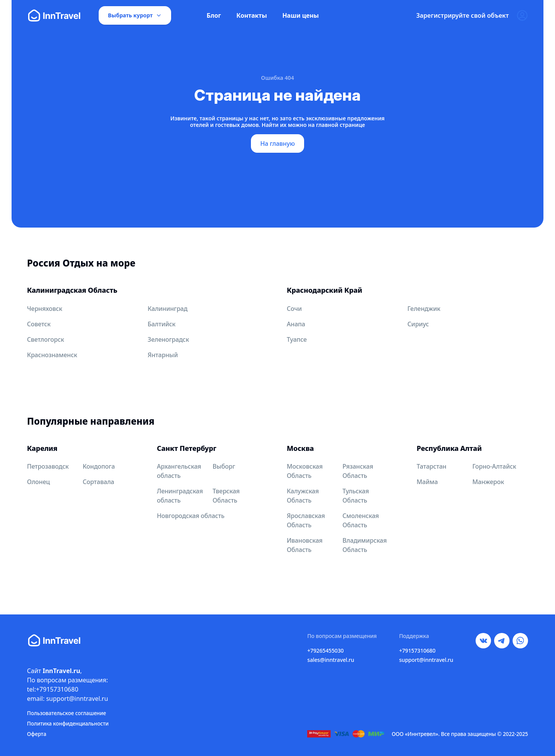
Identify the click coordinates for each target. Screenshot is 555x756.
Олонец (38, 482)
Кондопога (99, 466)
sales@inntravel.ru (331, 660)
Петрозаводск (48, 466)
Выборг (224, 466)
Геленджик (424, 309)
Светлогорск (45, 339)
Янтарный (163, 355)
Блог (214, 15)
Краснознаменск (52, 355)
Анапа (296, 324)
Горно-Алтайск (494, 466)
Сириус (418, 324)
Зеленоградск (168, 339)
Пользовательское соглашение (66, 713)
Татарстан (431, 466)
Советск (39, 324)
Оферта (37, 734)
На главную (277, 143)
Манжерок (488, 482)
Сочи (294, 309)
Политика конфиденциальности (68, 723)
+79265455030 (325, 651)
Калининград (167, 309)
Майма (427, 482)
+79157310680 (417, 651)
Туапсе (297, 339)
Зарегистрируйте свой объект (462, 15)
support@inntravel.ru (426, 660)
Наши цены (300, 15)
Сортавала (99, 482)
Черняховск (45, 309)
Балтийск (161, 324)
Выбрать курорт (135, 15)
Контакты (251, 15)
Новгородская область (191, 516)
